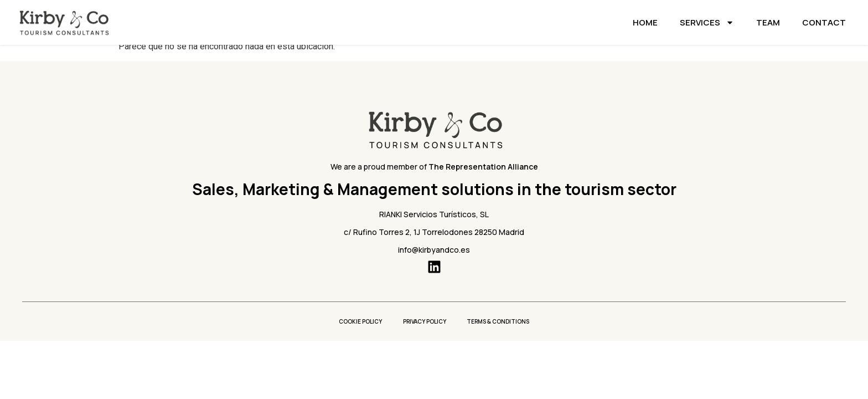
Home (645, 22)
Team (768, 22)
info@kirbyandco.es (434, 250)
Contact (824, 22)
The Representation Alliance (483, 167)
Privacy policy (425, 321)
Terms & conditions (500, 321)
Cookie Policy (359, 321)
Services (707, 22)
